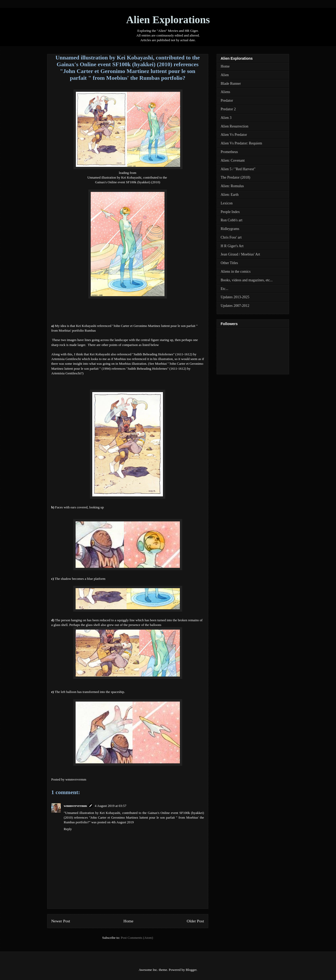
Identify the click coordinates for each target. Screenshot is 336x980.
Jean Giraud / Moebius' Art (240, 254)
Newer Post (61, 921)
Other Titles (230, 263)
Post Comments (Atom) (137, 938)
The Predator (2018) (236, 177)
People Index (230, 212)
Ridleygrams (230, 229)
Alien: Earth (230, 195)
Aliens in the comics (236, 272)
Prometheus (229, 152)
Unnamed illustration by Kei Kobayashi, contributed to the (128, 177)
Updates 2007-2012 (235, 306)
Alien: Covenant (233, 160)
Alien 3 (226, 118)
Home (128, 921)
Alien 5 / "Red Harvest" (238, 169)
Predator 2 (228, 109)
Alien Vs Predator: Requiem (242, 143)
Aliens (226, 92)
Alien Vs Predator (234, 135)
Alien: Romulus (232, 186)
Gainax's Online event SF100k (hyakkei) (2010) (128, 182)
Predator (227, 101)
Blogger (191, 970)
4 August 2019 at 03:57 (110, 806)
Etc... (225, 289)
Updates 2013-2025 (235, 297)
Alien (225, 75)
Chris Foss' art (231, 237)
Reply (68, 829)
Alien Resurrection (235, 126)
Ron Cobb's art (232, 220)
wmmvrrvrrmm (75, 806)
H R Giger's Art (232, 246)
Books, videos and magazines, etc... (247, 280)
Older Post (195, 921)
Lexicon (227, 203)
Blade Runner (231, 84)
